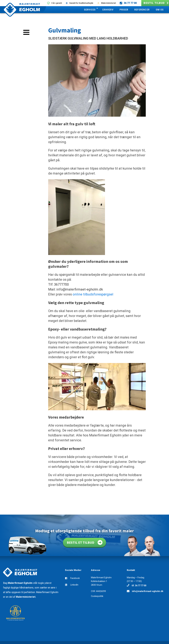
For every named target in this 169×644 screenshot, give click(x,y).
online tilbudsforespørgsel (93, 294)
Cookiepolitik (97, 596)
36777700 (61, 284)
